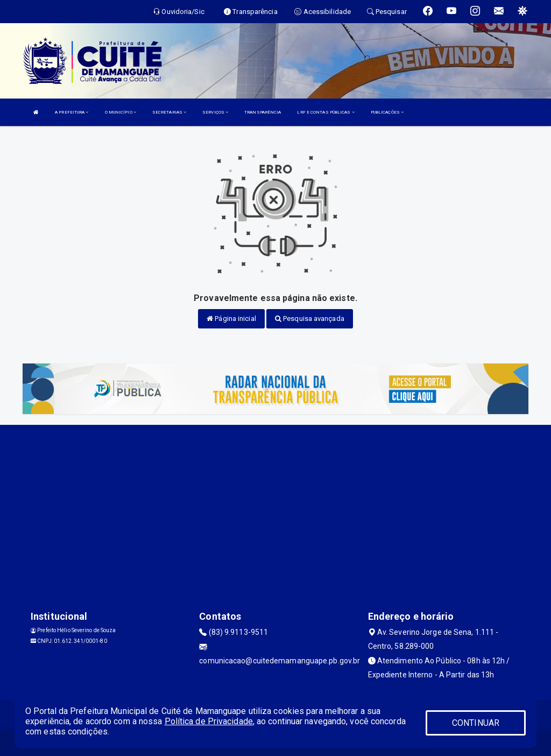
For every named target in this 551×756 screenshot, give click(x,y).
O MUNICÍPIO (121, 112)
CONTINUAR (476, 723)
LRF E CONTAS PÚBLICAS (326, 112)
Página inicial (231, 318)
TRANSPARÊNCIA (263, 112)
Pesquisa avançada (310, 318)
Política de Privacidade (209, 721)
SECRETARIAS (169, 112)
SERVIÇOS (215, 112)
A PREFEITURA (72, 112)
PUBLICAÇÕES (387, 112)
